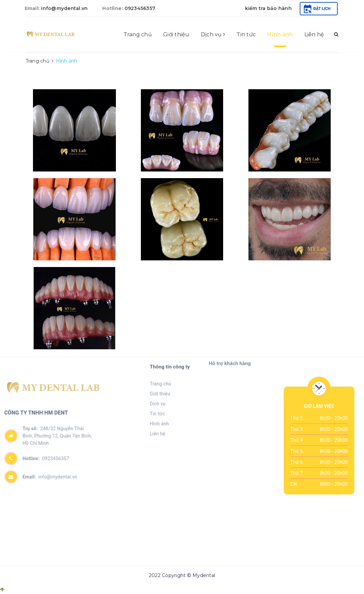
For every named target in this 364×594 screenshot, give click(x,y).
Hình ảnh (280, 34)
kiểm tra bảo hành (268, 8)
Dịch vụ (213, 34)
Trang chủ (138, 34)
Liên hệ (314, 34)
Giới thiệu (176, 34)
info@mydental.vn (64, 8)
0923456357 (140, 8)
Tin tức (246, 34)
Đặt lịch (317, 9)
